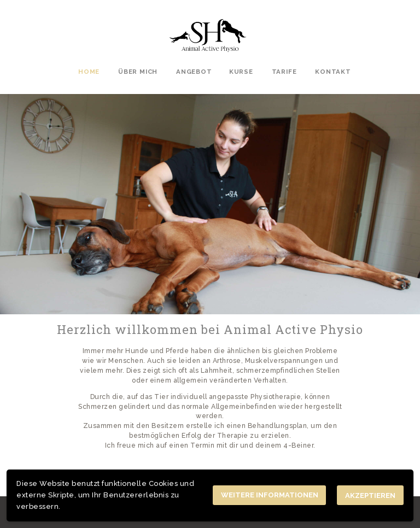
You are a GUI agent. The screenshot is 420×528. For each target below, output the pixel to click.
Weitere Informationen (270, 495)
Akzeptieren (370, 495)
